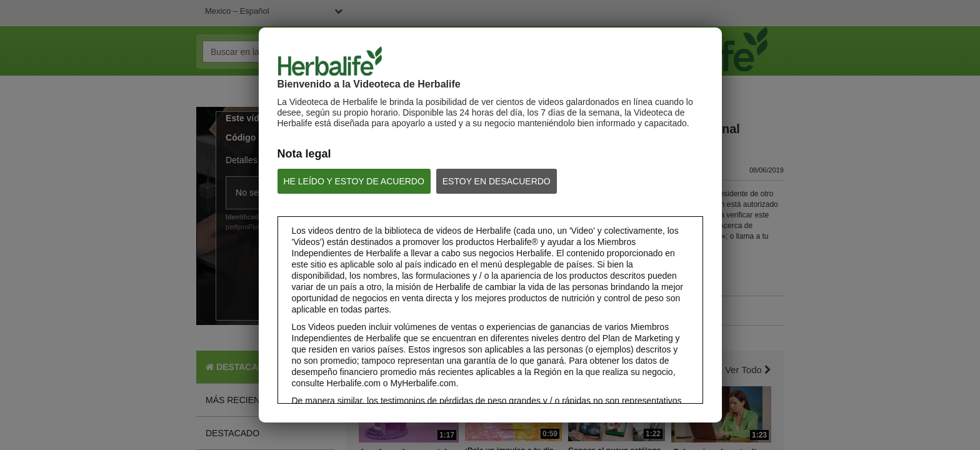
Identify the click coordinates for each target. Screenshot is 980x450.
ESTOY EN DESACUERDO (497, 181)
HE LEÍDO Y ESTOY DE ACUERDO (354, 181)
